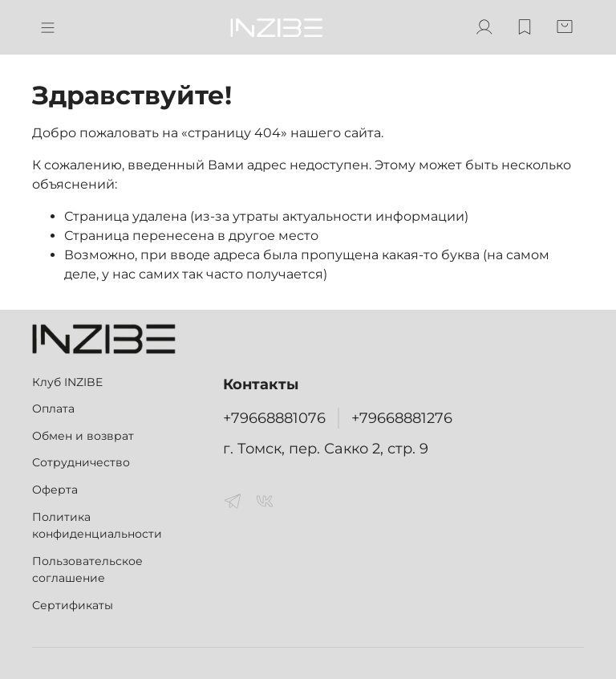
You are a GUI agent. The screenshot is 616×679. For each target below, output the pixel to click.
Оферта (55, 490)
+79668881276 (402, 418)
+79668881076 (274, 418)
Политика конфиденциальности (97, 526)
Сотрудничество (81, 462)
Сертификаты (73, 605)
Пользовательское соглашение (87, 570)
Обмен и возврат (83, 436)
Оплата (53, 409)
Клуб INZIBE (67, 382)
